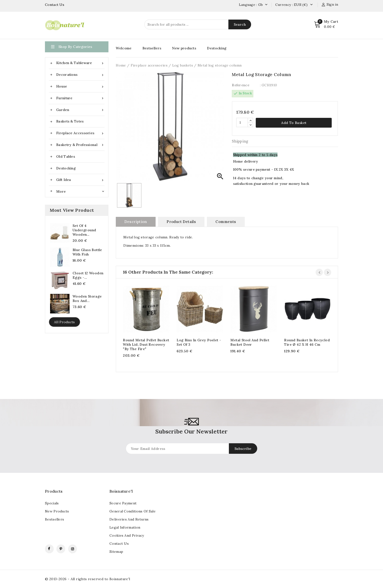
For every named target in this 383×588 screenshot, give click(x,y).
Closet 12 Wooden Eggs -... (88, 275)
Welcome (124, 48)
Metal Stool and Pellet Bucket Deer (250, 342)
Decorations (80, 75)
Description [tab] (136, 222)
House (80, 86)
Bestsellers (152, 48)
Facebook (49, 549)
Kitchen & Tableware (80, 63)
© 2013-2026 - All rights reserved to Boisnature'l (88, 579)
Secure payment (123, 503)
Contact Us (55, 5)
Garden (80, 110)
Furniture (80, 98)
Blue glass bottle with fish (87, 252)
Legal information (125, 527)
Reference (241, 85)
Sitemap (116, 552)
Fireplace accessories (80, 133)
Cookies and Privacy (127, 535)
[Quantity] (242, 122)
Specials (52, 503)
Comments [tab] (226, 222)
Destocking (66, 168)
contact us (119, 544)
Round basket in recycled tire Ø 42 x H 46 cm (307, 342)
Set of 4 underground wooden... (84, 230)
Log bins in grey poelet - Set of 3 (199, 342)
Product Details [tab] (181, 222)
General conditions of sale (133, 511)
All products (64, 322)
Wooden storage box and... (87, 299)
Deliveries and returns (129, 519)
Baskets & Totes (70, 121)
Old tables (66, 156)
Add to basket (294, 123)
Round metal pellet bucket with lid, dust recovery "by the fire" (146, 344)
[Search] (198, 24)
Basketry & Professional (80, 145)
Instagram (73, 549)
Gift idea (80, 180)
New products (184, 48)
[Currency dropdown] (311, 5)
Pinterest (61, 549)
